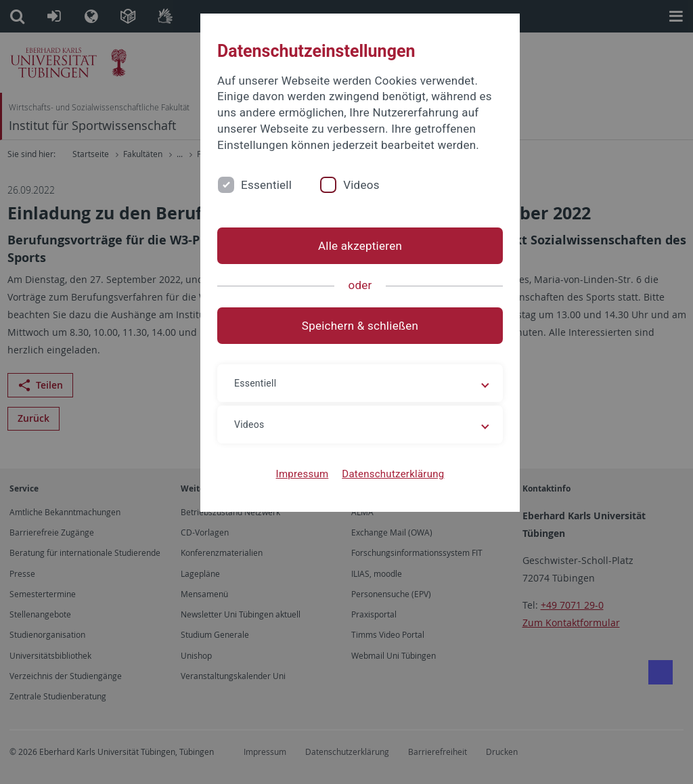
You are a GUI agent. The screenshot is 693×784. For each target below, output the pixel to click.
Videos (368, 200)
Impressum (289, 490)
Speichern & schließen (346, 342)
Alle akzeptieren (346, 262)
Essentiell (273, 200)
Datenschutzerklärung (379, 490)
